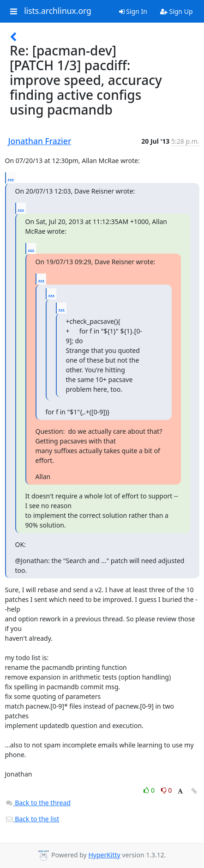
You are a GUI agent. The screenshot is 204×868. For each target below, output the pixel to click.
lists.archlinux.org (58, 11)
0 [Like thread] (150, 790)
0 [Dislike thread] (167, 790)
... (11, 177)
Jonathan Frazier (40, 141)
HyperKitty (104, 855)
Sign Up (177, 11)
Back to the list (32, 819)
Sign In (133, 11)
